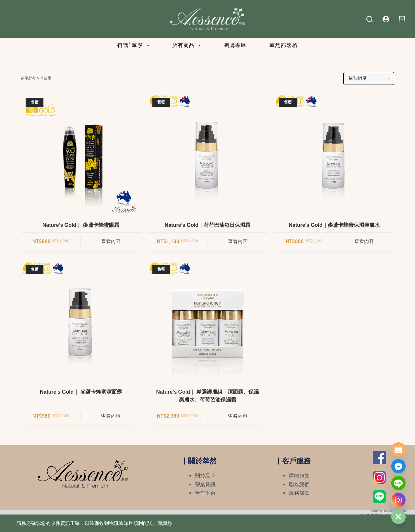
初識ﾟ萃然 (134, 45)
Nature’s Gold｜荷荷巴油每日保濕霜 (207, 225)
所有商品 (188, 45)
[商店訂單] (369, 78)
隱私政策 (389, 511)
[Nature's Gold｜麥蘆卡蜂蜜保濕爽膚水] (334, 153)
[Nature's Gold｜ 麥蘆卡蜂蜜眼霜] (81, 153)
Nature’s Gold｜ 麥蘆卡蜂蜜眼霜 (81, 225)
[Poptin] (398, 449)
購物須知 (299, 476)
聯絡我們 (299, 485)
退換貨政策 (376, 511)
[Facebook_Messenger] (398, 466)
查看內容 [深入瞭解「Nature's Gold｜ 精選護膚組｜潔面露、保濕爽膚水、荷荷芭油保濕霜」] (238, 416)
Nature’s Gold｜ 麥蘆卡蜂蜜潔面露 (81, 392)
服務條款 (299, 493)
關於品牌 (205, 476)
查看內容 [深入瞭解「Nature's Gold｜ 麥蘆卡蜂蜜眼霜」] (111, 241)
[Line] (398, 483)
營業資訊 (205, 485)
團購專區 (235, 45)
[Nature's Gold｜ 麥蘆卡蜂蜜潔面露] (81, 320)
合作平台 (205, 493)
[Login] (386, 19)
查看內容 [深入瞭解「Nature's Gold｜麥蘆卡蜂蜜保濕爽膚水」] (364, 241)
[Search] (370, 19)
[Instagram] (398, 500)
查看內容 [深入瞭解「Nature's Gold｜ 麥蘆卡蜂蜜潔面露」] (111, 416)
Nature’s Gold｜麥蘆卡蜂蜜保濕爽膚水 (334, 225)
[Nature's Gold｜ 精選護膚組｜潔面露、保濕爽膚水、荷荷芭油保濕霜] (208, 320)
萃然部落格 (284, 45)
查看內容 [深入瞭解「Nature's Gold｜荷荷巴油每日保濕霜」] (238, 241)
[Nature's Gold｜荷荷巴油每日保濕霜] (208, 153)
